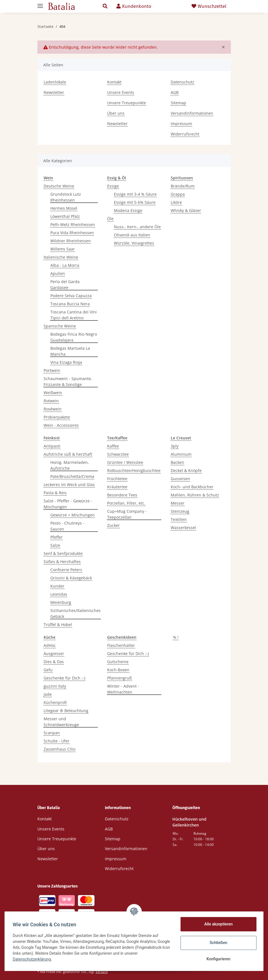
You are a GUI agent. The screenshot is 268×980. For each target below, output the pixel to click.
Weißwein (53, 393)
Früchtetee (117, 479)
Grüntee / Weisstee (125, 462)
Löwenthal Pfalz (65, 216)
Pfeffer (57, 537)
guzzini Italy (55, 686)
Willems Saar (63, 249)
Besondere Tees (122, 495)
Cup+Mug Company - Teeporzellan (127, 514)
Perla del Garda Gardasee (65, 284)
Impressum (181, 124)
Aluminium (181, 454)
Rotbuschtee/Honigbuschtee (134, 470)
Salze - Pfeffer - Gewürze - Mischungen (68, 504)
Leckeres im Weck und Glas (69, 485)
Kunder (57, 586)
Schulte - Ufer (57, 741)
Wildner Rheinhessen (71, 241)
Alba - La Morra (65, 265)
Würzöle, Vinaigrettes (134, 243)
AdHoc (50, 645)
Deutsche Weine (59, 186)
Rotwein (51, 401)
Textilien (179, 519)
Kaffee (113, 446)
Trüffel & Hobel (58, 625)
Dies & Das (54, 662)
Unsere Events (121, 92)
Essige (113, 186)
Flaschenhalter (121, 645)
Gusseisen (180, 479)
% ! (176, 637)
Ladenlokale (55, 82)
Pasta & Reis (55, 493)
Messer (178, 503)
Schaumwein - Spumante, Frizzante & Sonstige (68, 381)
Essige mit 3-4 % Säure (135, 194)
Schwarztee (118, 454)
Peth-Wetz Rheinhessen (73, 224)
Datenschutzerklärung (47, 959)
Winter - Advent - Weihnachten (123, 689)
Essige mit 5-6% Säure (135, 202)
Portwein (52, 370)
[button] (105, 6)
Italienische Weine (61, 257)
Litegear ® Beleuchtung (66, 711)
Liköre (176, 202)
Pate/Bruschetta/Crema (72, 476)
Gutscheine (118, 662)
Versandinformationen (192, 113)
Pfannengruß (120, 678)
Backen (177, 462)
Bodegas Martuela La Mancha (70, 351)
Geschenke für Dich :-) (64, 678)
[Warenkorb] (171, 6)
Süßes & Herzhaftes (62, 562)
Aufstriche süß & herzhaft (68, 454)
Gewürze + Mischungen (73, 515)
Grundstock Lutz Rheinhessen (66, 197)
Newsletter (54, 92)
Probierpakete (57, 417)
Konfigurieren (217, 959)
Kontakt (114, 82)
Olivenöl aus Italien (132, 235)
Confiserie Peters (66, 570)
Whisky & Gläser (186, 210)
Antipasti (52, 446)
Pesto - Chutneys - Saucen (67, 526)
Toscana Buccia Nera (70, 304)
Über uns (116, 113)
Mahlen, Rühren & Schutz (195, 495)
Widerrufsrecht (185, 134)
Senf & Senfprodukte (63, 553)
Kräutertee (117, 487)
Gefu (48, 670)
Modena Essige (128, 210)
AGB (175, 92)
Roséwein (53, 409)
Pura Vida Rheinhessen (72, 233)
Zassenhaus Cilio (59, 749)
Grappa (178, 194)
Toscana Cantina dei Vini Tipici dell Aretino (74, 315)
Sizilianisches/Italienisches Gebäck (76, 613)
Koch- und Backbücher (192, 487)
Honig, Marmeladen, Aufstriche (70, 465)
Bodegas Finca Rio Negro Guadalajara (74, 337)
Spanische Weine (60, 326)
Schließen (218, 943)
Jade (48, 694)
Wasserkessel (183, 528)
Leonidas (59, 594)
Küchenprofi (55, 702)
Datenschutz (183, 82)
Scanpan (52, 733)
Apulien (58, 273)
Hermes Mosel (64, 208)
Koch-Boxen (118, 670)
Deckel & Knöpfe (186, 470)
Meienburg (61, 602)
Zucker (113, 525)
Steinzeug (180, 511)
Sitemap (178, 103)
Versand (102, 972)
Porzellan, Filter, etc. (126, 503)
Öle (110, 219)
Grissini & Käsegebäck (71, 578)
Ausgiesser (54, 653)
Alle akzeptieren (217, 924)
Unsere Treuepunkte (127, 103)
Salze (55, 545)
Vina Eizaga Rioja (66, 362)
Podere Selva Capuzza (71, 296)
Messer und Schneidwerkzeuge (61, 722)
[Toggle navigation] (40, 4)
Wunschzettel (209, 6)
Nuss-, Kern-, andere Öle (137, 227)
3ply (175, 446)
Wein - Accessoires (61, 425)
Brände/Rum (183, 186)
